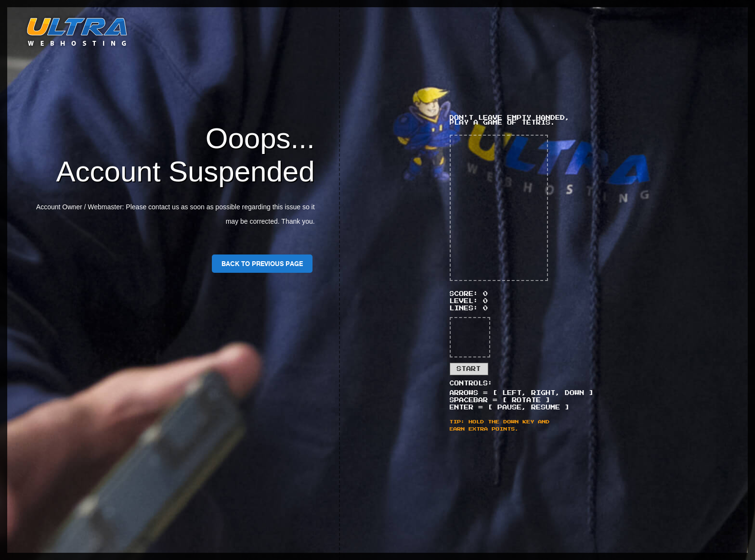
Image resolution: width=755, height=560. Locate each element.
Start (469, 369)
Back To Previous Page (262, 264)
